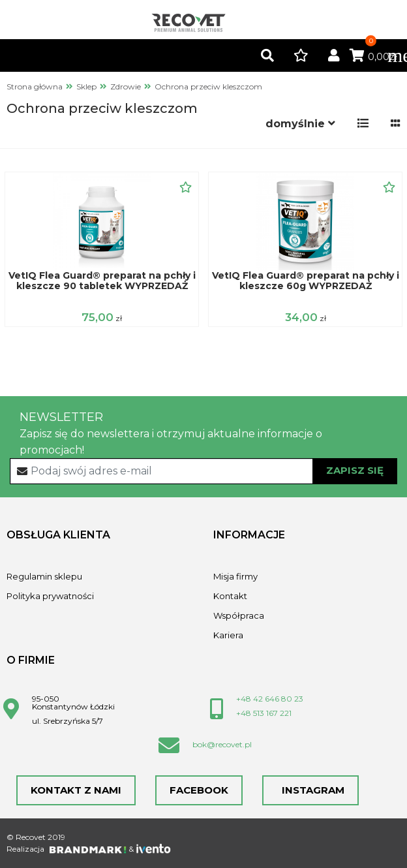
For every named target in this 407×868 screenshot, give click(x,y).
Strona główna (35, 86)
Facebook (199, 790)
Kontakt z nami (76, 790)
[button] (267, 56)
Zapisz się (355, 470)
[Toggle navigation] (391, 55)
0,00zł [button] (373, 57)
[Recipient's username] (204, 471)
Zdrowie (126, 86)
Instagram (310, 790)
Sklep (86, 86)
